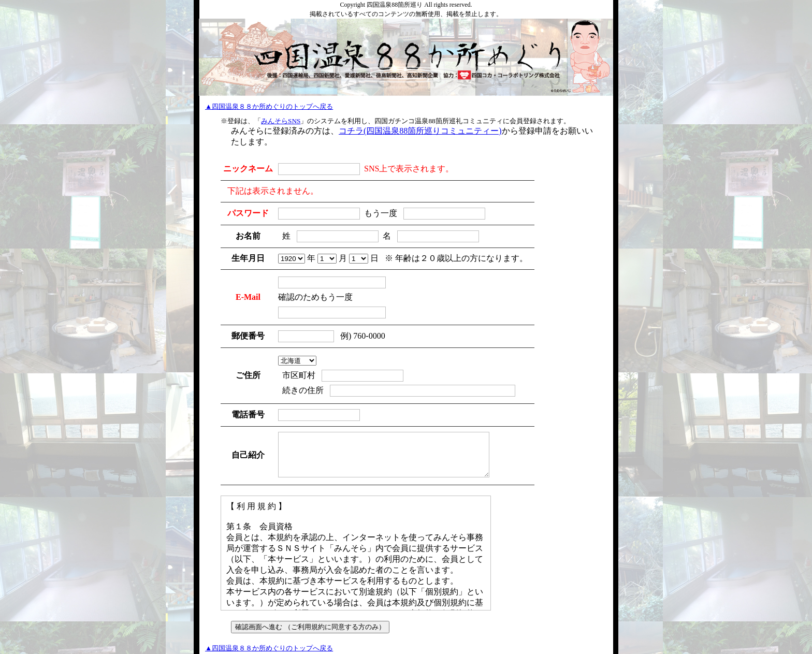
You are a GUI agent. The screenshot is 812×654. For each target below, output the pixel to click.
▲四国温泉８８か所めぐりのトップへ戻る (269, 106)
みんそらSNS (281, 121)
